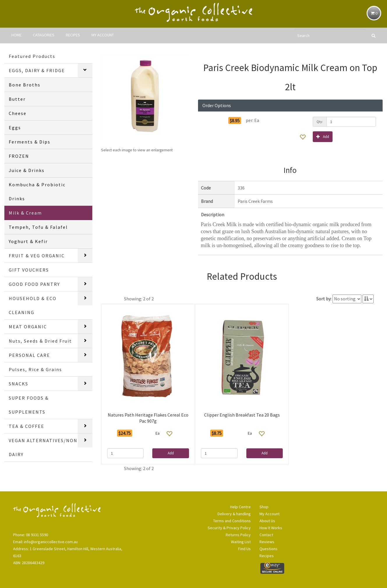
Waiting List (241, 542)
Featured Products (32, 56)
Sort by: (324, 299)
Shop (264, 507)
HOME (16, 35)
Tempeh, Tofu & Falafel (38, 227)
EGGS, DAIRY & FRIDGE (37, 70)
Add (323, 136)
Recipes (267, 556)
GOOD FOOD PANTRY (34, 284)
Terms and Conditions (232, 521)
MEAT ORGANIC (28, 327)
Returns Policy (238, 535)
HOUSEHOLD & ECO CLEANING (33, 305)
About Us (267, 521)
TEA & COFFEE (26, 426)
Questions (268, 549)
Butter (17, 99)
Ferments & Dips (30, 142)
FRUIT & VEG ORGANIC (37, 256)
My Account (270, 514)
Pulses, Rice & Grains (35, 369)
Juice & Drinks (27, 170)
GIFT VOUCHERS (29, 270)
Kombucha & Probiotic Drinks (37, 192)
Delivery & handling (234, 514)
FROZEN (19, 156)
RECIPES (73, 35)
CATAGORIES (44, 35)
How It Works (271, 528)
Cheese (18, 113)
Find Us (244, 549)
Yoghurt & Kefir (28, 241)
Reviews (267, 542)
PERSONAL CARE (29, 355)
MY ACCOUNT (103, 35)
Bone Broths (25, 85)
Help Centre (240, 507)
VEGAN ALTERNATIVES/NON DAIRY (43, 447)
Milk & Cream (25, 213)
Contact (266, 535)
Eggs (15, 127)
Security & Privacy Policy (229, 528)
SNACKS (18, 384)
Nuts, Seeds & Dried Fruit (40, 341)
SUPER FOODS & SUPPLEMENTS (29, 405)
